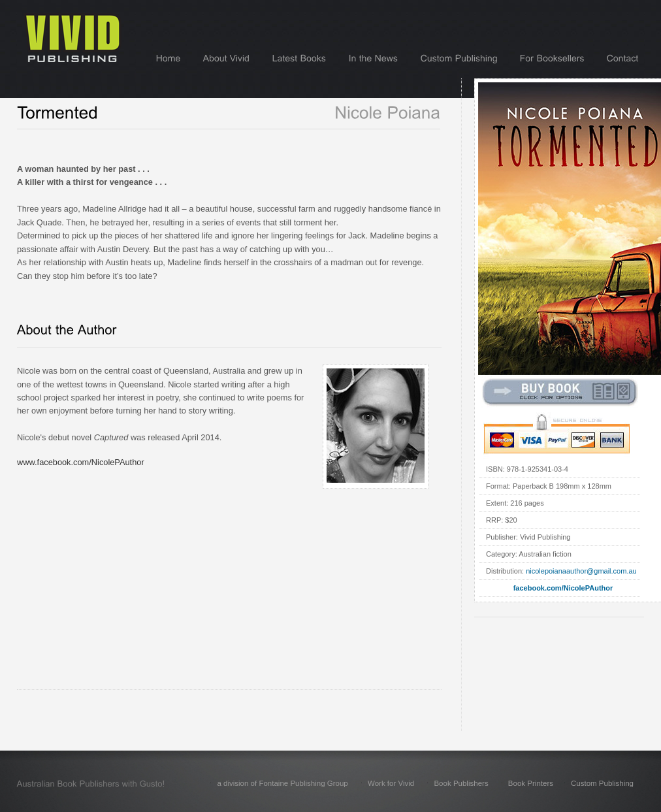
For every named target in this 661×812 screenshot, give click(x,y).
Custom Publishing (602, 783)
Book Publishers (461, 783)
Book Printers (531, 783)
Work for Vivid (391, 783)
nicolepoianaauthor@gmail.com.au (581, 571)
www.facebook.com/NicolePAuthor (81, 462)
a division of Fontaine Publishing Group (282, 783)
